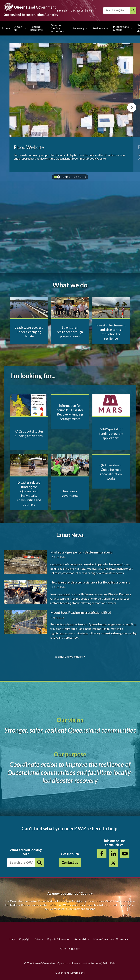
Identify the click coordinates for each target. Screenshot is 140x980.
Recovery (78, 28)
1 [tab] (64, 178)
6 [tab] (82, 178)
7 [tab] (85, 178)
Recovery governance (70, 493)
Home (6, 28)
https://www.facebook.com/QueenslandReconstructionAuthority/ (102, 854)
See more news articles (69, 656)
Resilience (99, 28)
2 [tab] (67, 178)
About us (18, 28)
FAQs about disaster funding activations (29, 433)
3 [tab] (71, 178)
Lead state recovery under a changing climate (29, 332)
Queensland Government (70, 973)
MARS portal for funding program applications (111, 433)
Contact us (77, 11)
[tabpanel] (71, 107)
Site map (62, 11)
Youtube (125, 854)
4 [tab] (75, 178)
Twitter (113, 863)
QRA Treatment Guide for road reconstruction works (111, 472)
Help (90, 11)
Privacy (39, 939)
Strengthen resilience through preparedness (70, 332)
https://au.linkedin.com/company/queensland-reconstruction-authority (113, 854)
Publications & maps (121, 28)
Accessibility (82, 939)
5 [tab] (78, 178)
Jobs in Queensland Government (112, 939)
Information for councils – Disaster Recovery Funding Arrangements (70, 412)
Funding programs (37, 28)
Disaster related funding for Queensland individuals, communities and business (29, 493)
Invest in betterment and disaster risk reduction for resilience (111, 332)
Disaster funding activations (58, 28)
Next (132, 107)
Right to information (59, 939)
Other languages (70, 948)
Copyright (25, 939)
